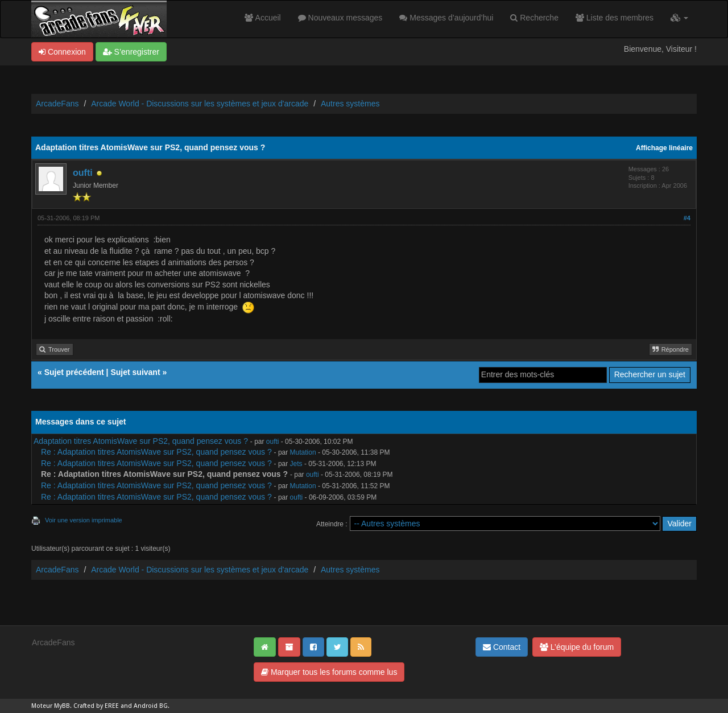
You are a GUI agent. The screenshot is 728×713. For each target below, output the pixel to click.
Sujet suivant (135, 372)
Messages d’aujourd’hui (446, 18)
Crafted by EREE (96, 706)
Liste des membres (615, 18)
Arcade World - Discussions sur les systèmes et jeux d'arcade (200, 104)
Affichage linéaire (664, 148)
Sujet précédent (74, 372)
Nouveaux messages (340, 18)
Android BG (151, 706)
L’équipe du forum (577, 647)
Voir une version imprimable (84, 520)
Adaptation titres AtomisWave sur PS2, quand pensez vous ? (141, 441)
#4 (687, 218)
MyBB (62, 706)
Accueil (262, 18)
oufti (83, 173)
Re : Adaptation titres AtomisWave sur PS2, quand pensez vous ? (156, 452)
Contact (502, 647)
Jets (296, 464)
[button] (679, 18)
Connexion (62, 52)
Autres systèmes (350, 104)
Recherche (534, 18)
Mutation (303, 452)
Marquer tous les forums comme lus (329, 672)
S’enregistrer (131, 52)
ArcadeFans (57, 104)
